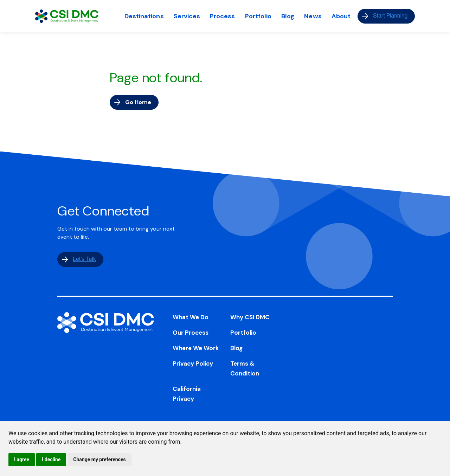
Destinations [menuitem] (144, 16)
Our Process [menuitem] (191, 333)
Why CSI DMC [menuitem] (250, 317)
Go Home (138, 102)
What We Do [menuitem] (191, 317)
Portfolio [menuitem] (258, 16)
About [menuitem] (341, 16)
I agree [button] (22, 459)
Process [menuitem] (222, 16)
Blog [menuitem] (288, 16)
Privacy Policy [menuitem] (193, 364)
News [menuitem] (313, 16)
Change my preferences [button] (99, 459)
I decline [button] (51, 459)
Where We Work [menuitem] (196, 348)
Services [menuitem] (187, 16)
